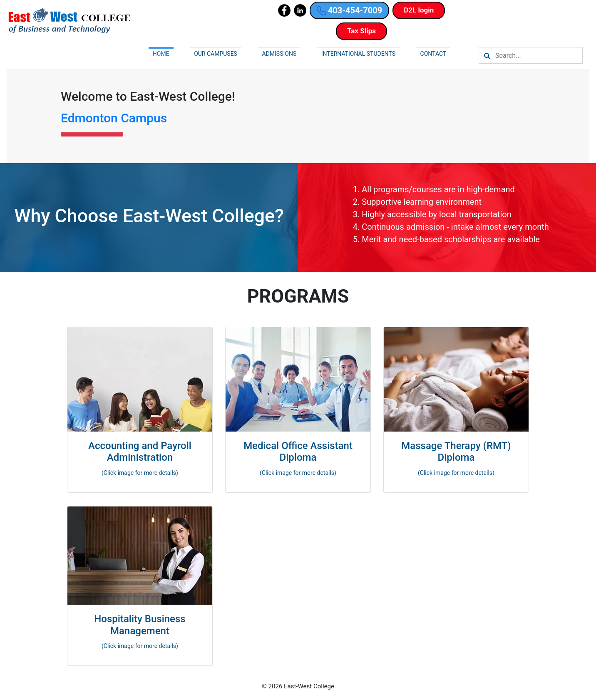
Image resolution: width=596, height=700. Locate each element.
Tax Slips (361, 31)
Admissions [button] (279, 54)
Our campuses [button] (216, 54)
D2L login (419, 10)
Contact (433, 54)
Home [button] (161, 54)
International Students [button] (358, 54)
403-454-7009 (350, 10)
